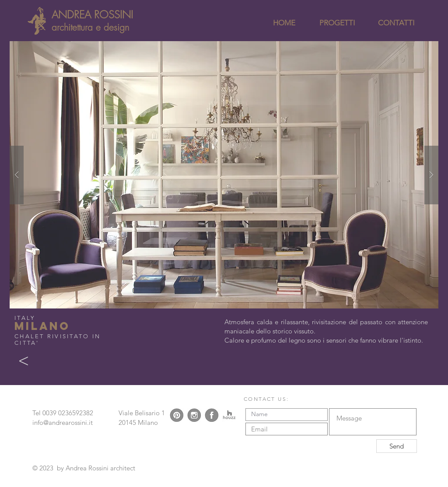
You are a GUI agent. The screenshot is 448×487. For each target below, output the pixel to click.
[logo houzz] (229, 415)
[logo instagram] (194, 415)
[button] (224, 175)
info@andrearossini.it (63, 422)
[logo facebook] (212, 415)
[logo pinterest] (177, 415)
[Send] (397, 446)
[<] (23, 361)
